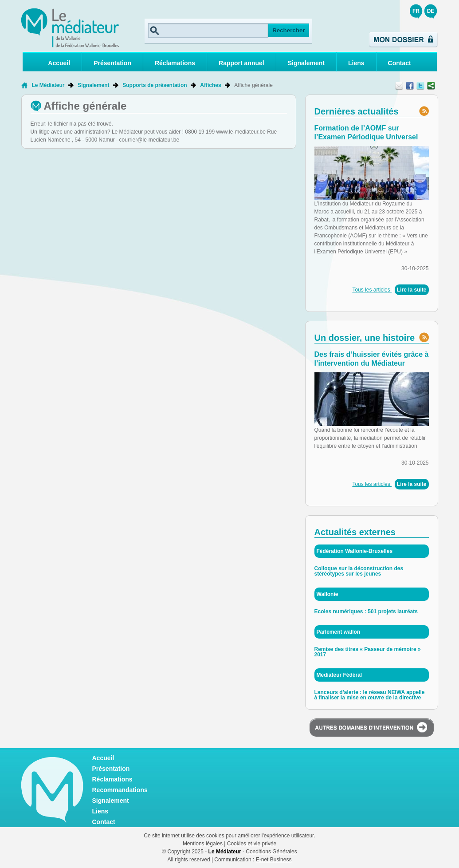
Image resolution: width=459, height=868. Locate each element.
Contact (400, 63)
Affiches (210, 85)
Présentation (112, 63)
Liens (356, 63)
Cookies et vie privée (252, 844)
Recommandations (120, 790)
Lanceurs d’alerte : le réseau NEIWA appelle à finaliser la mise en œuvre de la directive (370, 695)
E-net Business (274, 860)
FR (416, 11)
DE (431, 11)
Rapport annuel (241, 63)
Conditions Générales (271, 852)
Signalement (306, 63)
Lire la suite (412, 290)
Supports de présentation (155, 85)
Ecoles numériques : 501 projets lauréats (366, 612)
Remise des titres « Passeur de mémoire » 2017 (368, 652)
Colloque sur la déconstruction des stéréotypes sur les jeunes (359, 571)
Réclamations (175, 63)
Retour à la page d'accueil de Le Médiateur (24, 85)
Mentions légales (203, 844)
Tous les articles (372, 290)
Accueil (59, 63)
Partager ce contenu (431, 86)
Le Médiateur (48, 85)
